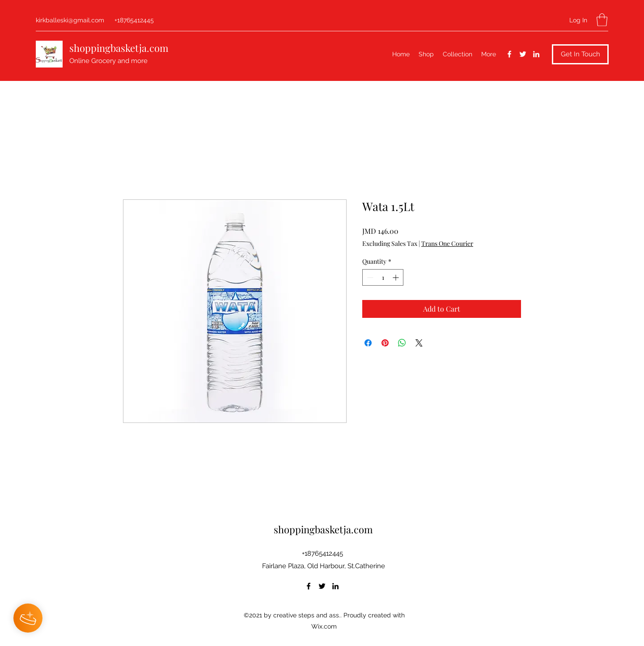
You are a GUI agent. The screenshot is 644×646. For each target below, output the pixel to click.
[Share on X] (419, 343)
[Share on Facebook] (368, 343)
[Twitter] (523, 54)
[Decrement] (369, 277)
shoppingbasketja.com (119, 48)
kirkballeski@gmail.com (70, 20)
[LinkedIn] (536, 54)
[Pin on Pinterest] (385, 343)
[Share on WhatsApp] (402, 343)
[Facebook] (509, 54)
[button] (602, 20)
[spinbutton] (383, 277)
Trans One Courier (447, 243)
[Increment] (396, 277)
